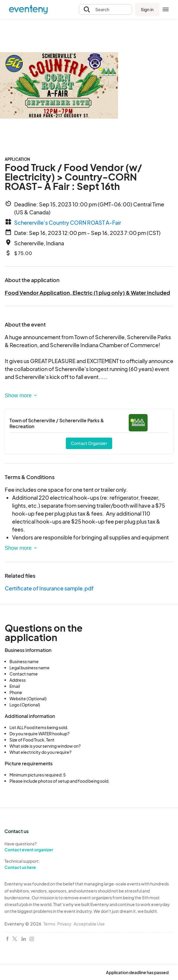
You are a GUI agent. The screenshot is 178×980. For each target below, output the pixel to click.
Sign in (147, 9)
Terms (49, 924)
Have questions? (45, 847)
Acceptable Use (89, 924)
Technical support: (45, 864)
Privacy (64, 924)
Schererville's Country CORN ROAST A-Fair (68, 222)
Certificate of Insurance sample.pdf (49, 588)
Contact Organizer (89, 443)
